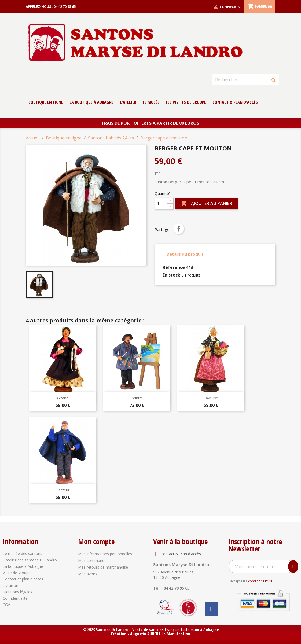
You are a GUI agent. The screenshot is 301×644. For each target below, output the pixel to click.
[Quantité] (161, 204)
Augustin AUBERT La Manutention (160, 634)
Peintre (137, 398)
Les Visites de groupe (186, 102)
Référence (174, 267)
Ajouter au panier (206, 204)
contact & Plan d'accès (235, 102)
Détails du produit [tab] (185, 254)
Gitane (63, 398)
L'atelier (128, 102)
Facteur (63, 490)
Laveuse (211, 398)
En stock (171, 275)
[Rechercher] (246, 80)
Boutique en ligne (46, 102)
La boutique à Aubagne (91, 102)
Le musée (151, 102)
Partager (179, 229)
